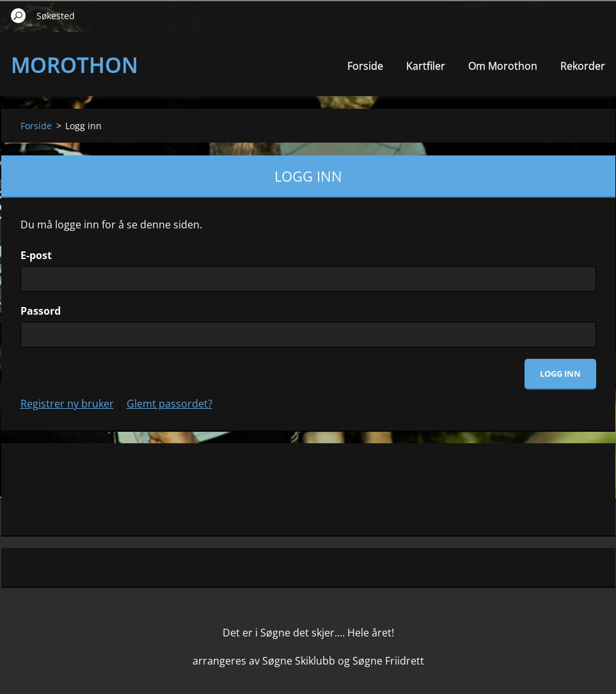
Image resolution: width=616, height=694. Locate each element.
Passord (41, 311)
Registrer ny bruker (67, 404)
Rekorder (583, 66)
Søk (19, 15)
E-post (36, 255)
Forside (365, 66)
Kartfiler (426, 66)
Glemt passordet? (170, 404)
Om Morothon (503, 66)
